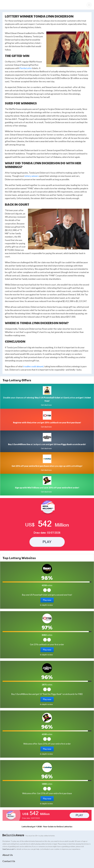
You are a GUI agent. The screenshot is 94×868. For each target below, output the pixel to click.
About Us (8, 855)
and (47, 488)
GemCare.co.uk (8, 849)
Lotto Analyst (10, 5)
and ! (47, 423)
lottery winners (32, 176)
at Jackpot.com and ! (47, 444)
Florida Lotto (26, 68)
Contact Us (9, 861)
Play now (47, 600)
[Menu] (89, 5)
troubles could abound (33, 366)
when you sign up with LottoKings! (47, 466)
